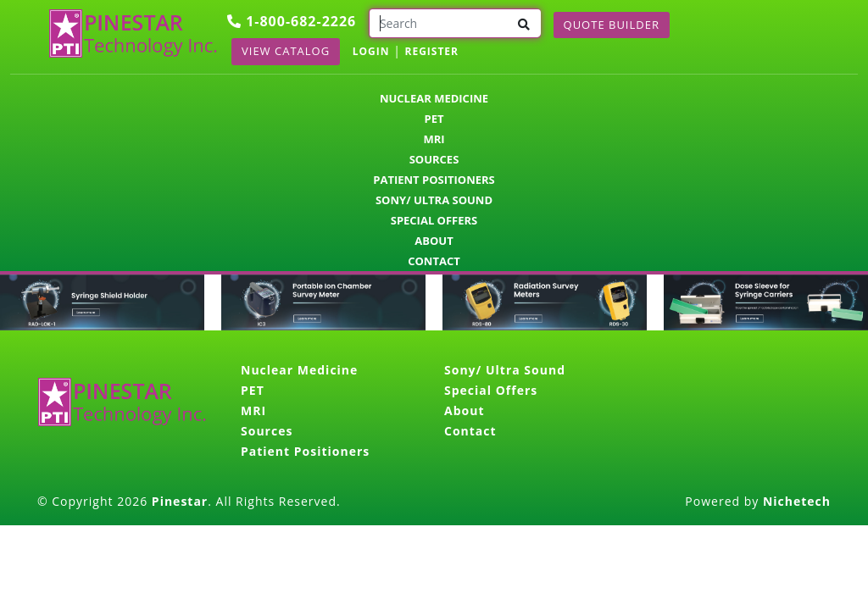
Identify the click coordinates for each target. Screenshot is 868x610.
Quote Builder (612, 25)
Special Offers (434, 220)
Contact (434, 261)
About (434, 241)
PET (434, 119)
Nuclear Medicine (434, 98)
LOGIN (371, 51)
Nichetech (797, 501)
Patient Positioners (434, 180)
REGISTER (431, 51)
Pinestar (180, 501)
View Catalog (286, 51)
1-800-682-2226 (292, 21)
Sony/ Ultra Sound (434, 200)
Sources (434, 159)
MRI (434, 139)
